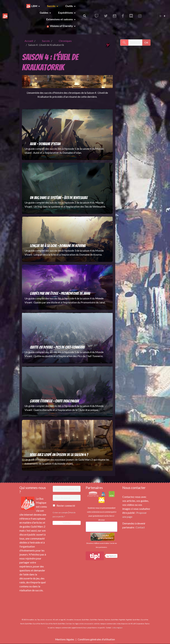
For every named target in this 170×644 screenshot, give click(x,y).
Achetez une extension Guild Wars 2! (102, 527)
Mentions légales (64, 639)
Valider (67, 523)
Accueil (29, 41)
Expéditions (66, 13)
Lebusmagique (117, 628)
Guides (44, 13)
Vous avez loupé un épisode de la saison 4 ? (59, 455)
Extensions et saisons (60, 19)
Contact (140, 527)
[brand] (5, 16)
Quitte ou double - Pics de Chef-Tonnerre (57, 347)
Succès (51, 6)
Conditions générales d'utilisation (96, 639)
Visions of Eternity (61, 26)
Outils (69, 6)
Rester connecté (66, 506)
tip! (95, 556)
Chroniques (65, 41)
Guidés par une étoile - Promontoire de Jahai (60, 293)
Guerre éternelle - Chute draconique (55, 401)
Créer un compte (60, 512)
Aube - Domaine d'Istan (45, 144)
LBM (35, 6)
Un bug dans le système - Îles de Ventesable (59, 198)
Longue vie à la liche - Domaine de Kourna (58, 246)
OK (146, 42)
